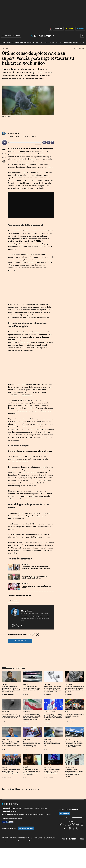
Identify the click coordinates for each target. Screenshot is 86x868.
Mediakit (14, 811)
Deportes (25, 684)
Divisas (82, 43)
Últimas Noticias (7, 43)
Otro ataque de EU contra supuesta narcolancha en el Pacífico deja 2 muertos (11, 716)
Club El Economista (41, 808)
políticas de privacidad (77, 817)
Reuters (26, 694)
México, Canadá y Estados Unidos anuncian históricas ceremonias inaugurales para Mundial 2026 (74, 745)
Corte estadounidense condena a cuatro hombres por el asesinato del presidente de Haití (32, 745)
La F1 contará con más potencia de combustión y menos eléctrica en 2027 (32, 688)
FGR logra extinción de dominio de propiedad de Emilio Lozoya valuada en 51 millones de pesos (11, 689)
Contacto (48, 814)
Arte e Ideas (5, 49)
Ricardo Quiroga (49, 777)
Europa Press (49, 694)
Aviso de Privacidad (19, 814)
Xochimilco (14, 601)
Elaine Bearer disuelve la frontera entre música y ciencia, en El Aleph (52, 771)
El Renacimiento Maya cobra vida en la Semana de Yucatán (75, 716)
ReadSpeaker (38, 144)
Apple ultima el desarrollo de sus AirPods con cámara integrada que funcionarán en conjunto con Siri (53, 689)
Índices (75, 43)
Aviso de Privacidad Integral (35, 814)
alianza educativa (56, 43)
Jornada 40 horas (42, 43)
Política (4, 684)
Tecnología (47, 684)
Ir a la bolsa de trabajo (26, 828)
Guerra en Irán (29, 43)
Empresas (4, 767)
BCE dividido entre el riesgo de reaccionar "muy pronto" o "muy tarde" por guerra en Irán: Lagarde (53, 717)
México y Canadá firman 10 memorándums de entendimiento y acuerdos (11, 771)
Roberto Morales (7, 777)
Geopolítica (5, 712)
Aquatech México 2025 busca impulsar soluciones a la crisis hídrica (35, 577)
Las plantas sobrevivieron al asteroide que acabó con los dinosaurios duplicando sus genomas (74, 689)
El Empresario (29, 808)
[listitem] (5, 142)
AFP (5, 722)
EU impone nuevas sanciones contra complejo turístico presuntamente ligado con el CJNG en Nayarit (74, 773)
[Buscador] (17, 36)
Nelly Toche (15, 133)
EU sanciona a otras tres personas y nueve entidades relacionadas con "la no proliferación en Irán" (32, 717)
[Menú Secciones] (6, 36)
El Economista (19, 808)
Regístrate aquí (64, 814)
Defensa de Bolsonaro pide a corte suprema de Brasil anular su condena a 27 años (11, 744)
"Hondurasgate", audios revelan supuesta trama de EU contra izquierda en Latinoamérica (32, 772)
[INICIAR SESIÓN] (82, 36)
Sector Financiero (49, 712)
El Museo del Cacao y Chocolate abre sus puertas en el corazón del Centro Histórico (36, 568)
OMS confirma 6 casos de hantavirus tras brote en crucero (52, 744)
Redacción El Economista (9, 694)
